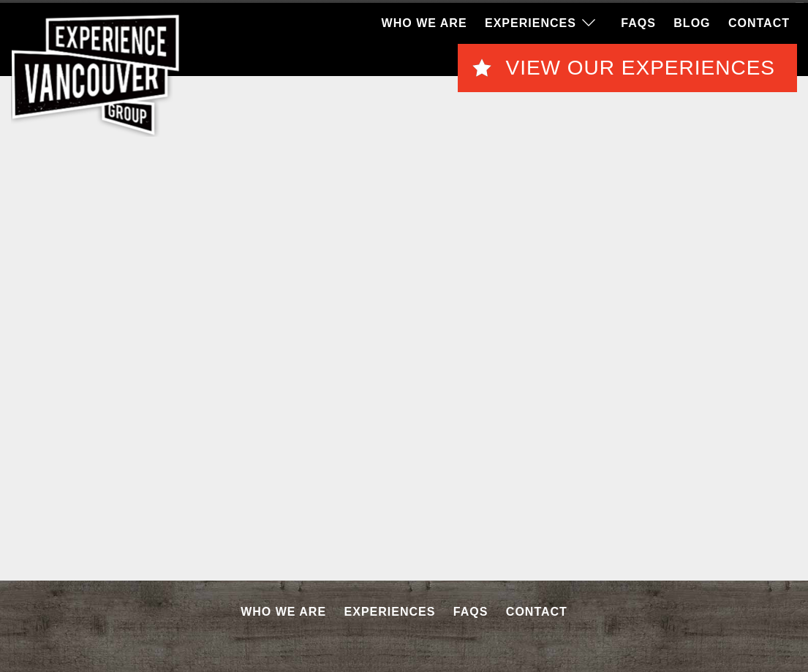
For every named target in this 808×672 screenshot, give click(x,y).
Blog (692, 22)
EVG (95, 74)
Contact (759, 22)
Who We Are (424, 22)
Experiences (531, 22)
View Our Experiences (640, 66)
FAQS (638, 22)
